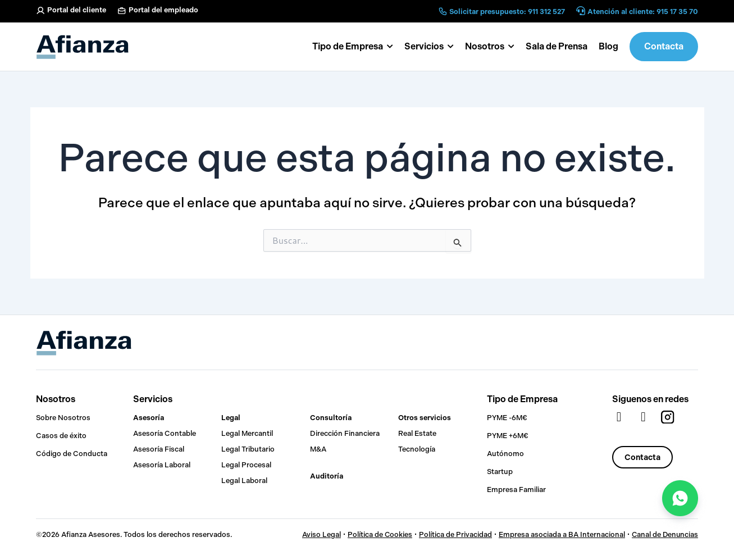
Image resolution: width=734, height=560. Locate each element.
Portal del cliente (77, 10)
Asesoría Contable (165, 433)
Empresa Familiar (516, 490)
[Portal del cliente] (40, 11)
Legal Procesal (246, 465)
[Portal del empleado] (122, 11)
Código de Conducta (72, 454)
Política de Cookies (378, 534)
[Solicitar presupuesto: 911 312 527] (443, 11)
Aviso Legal (319, 534)
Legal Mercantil (247, 433)
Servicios (153, 399)
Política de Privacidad (454, 534)
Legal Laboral (244, 481)
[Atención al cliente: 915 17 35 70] (581, 12)
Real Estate (417, 433)
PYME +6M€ (508, 436)
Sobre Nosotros (63, 418)
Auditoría (327, 476)
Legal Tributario (248, 449)
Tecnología (417, 449)
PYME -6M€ (507, 418)
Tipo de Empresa (522, 399)
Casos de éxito (61, 436)
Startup (500, 472)
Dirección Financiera (345, 433)
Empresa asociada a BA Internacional (560, 534)
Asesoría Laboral (162, 465)
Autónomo (505, 454)
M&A (318, 449)
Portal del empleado (163, 10)
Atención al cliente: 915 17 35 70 (643, 12)
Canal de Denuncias (664, 534)
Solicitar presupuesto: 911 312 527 (507, 12)
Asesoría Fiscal (159, 449)
